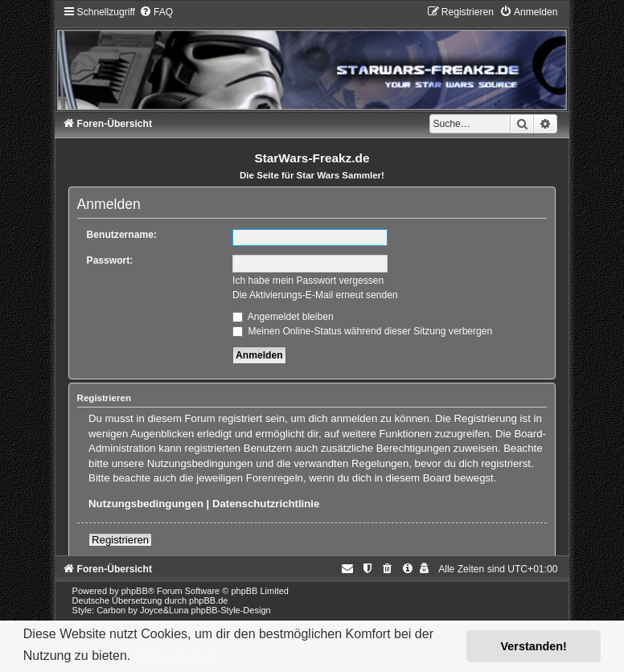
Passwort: (110, 260)
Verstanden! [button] (534, 646)
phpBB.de (208, 600)
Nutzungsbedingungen (146, 504)
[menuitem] (156, 12)
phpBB (135, 591)
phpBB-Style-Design (231, 610)
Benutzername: (122, 235)
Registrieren (120, 540)
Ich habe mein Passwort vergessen (308, 281)
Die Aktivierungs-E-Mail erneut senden (315, 295)
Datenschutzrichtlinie (266, 504)
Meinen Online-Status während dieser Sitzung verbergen (362, 331)
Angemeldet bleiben (283, 317)
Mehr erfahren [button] (177, 656)
